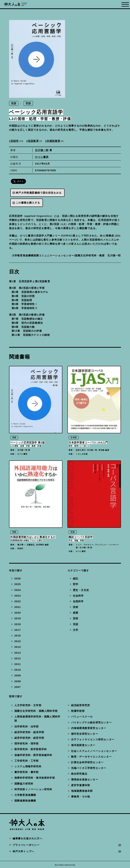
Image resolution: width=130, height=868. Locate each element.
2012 (18, 659)
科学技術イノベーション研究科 (33, 790)
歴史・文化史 (81, 591)
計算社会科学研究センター (87, 763)
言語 (14, 104)
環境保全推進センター (84, 780)
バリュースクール (82, 718)
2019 (18, 619)
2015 (18, 642)
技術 (75, 608)
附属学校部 (78, 712)
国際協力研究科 (24, 784)
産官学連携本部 (80, 786)
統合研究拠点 (79, 775)
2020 (18, 614)
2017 (18, 631)
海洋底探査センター (83, 746)
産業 (75, 614)
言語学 (17, 141)
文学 (75, 631)
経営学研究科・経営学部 (29, 739)
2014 (18, 648)
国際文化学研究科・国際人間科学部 (36, 712)
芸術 (75, 619)
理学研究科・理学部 (27, 745)
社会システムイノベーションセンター (94, 752)
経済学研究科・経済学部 (29, 733)
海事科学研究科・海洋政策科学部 (35, 779)
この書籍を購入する (28, 203)
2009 (18, 677)
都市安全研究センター (84, 735)
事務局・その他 (80, 798)
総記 (75, 580)
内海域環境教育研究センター (89, 729)
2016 (18, 637)
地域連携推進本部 (82, 792)
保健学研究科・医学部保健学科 (33, 756)
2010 (18, 671)
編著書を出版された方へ (27, 839)
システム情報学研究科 (28, 767)
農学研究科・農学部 (27, 773)
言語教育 (35, 141)
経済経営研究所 (80, 706)
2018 (18, 625)
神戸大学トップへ (23, 852)
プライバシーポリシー (26, 846)
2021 (18, 608)
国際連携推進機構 (25, 802)
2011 (18, 665)
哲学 (75, 585)
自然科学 (78, 602)
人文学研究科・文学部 (28, 706)
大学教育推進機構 (25, 796)
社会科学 (78, 597)
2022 (18, 602)
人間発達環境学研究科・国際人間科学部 (37, 720)
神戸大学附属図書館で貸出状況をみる (39, 193)
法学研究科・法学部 (27, 727)
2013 (18, 654)
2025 (18, 585)
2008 (18, 682)
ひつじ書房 (42, 157)
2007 (18, 688)
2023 (18, 597)
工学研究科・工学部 (27, 762)
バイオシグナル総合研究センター (91, 723)
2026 (18, 580)
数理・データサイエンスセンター (91, 758)
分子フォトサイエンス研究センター (93, 741)
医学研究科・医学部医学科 (31, 750)
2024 (18, 591)
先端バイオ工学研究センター (89, 769)
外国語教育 (55, 141)
